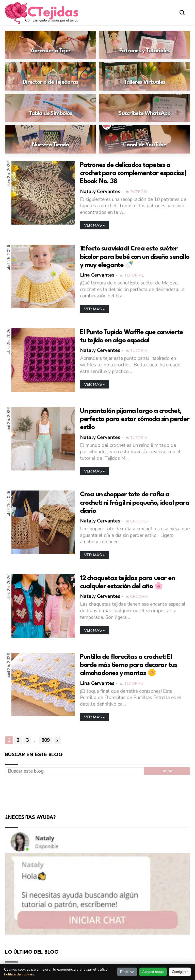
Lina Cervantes (97, 275)
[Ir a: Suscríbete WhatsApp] (144, 108)
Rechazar (127, 972)
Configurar (180, 972)
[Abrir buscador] (182, 13)
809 (46, 740)
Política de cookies (19, 974)
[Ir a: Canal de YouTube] (144, 139)
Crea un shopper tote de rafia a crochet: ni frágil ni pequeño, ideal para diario (135, 503)
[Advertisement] (97, 793)
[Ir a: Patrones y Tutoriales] (144, 45)
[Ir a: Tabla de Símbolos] (51, 108)
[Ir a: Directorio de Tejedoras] (51, 76)
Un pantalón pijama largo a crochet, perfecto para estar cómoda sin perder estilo (135, 419)
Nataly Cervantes (100, 191)
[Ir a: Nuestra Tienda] (51, 139)
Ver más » (94, 225)
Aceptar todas (153, 972)
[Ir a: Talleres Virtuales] (144, 76)
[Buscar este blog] (74, 771)
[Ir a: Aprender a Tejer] (51, 45)
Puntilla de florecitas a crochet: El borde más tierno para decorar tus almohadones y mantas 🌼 (128, 665)
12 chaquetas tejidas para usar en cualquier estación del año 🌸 (127, 582)
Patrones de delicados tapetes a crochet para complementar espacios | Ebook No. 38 (133, 173)
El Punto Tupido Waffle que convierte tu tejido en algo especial (132, 336)
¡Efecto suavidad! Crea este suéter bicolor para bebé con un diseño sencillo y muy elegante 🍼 (135, 257)
